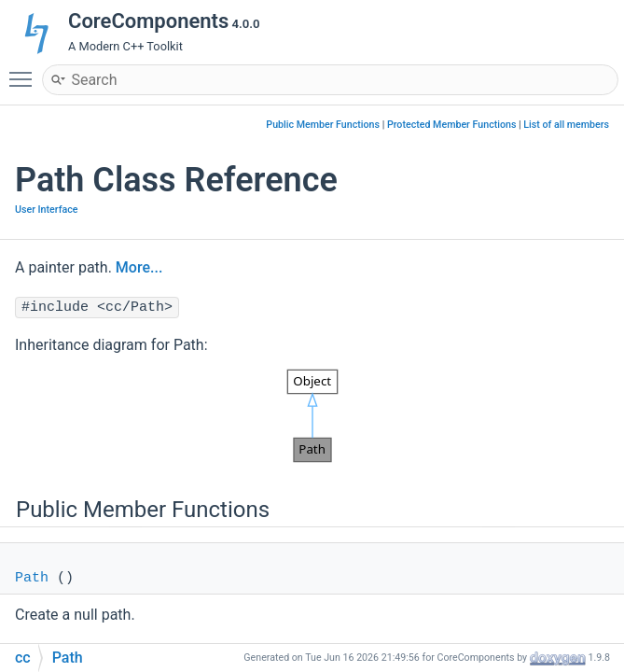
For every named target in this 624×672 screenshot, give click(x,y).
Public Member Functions (323, 125)
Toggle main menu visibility (25, 71)
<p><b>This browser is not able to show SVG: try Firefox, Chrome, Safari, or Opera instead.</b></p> (312, 416)
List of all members (566, 125)
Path (32, 578)
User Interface (46, 210)
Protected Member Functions (452, 125)
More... (139, 267)
